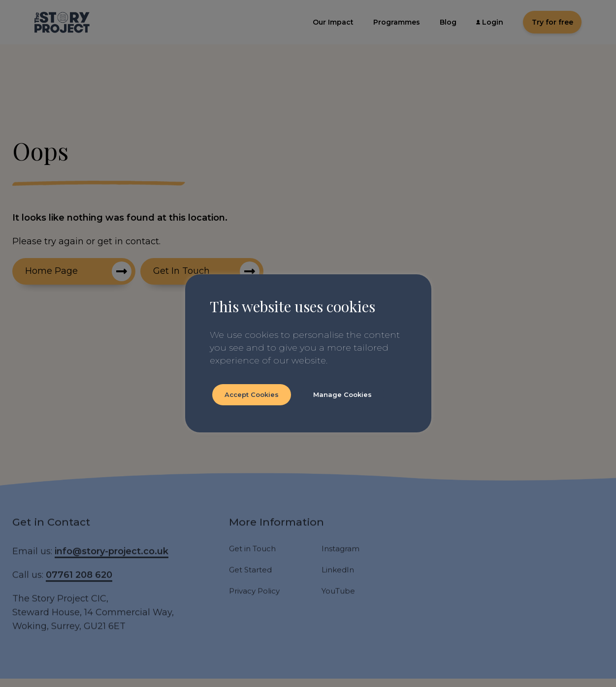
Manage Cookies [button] (342, 394)
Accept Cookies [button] (252, 394)
